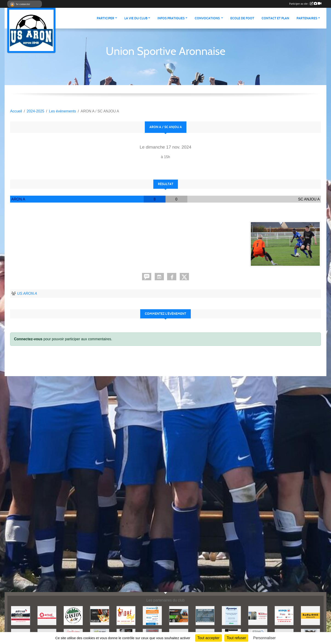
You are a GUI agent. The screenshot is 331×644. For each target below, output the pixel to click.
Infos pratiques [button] (171, 18)
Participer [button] (106, 18)
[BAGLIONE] (310, 615)
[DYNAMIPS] (231, 615)
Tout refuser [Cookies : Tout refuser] (236, 638)
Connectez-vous (28, 339)
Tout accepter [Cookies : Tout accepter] (208, 638)
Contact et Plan (275, 18)
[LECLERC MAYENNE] (152, 615)
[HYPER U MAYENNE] (284, 615)
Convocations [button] (208, 18)
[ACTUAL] (47, 615)
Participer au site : (305, 4)
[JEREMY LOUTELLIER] (258, 615)
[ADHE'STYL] (126, 615)
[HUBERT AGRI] (179, 615)
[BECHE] (21, 615)
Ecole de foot (242, 18)
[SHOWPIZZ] (100, 615)
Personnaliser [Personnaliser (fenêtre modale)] (265, 638)
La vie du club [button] (136, 18)
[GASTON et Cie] (73, 615)
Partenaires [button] (307, 18)
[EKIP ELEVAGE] (205, 615)
